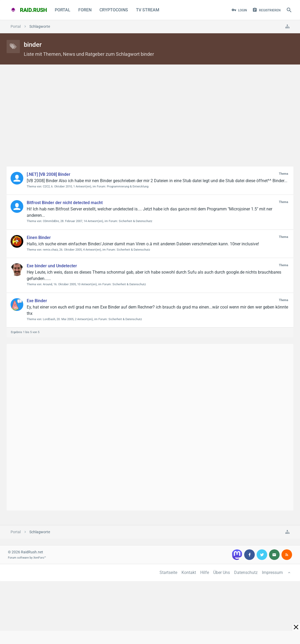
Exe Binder (37, 301)
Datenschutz (246, 572)
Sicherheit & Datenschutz (135, 221)
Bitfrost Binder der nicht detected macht (65, 203)
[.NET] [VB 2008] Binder (49, 174)
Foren (85, 10)
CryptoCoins (114, 10)
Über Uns (222, 572)
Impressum (272, 572)
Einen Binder (39, 238)
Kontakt (189, 572)
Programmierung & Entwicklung (128, 187)
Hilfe (205, 572)
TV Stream (148, 10)
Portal (63, 10)
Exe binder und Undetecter (52, 266)
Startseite (168, 572)
